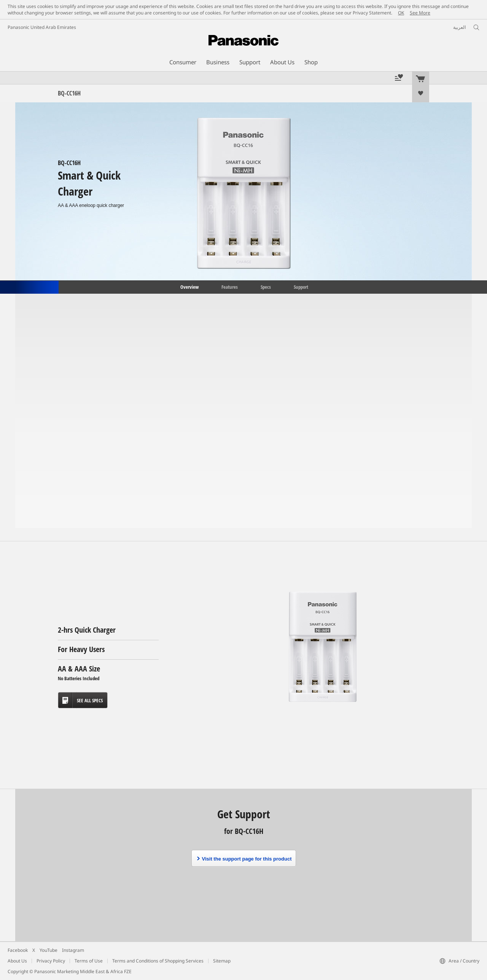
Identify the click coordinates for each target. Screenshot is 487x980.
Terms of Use (89, 961)
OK (401, 13)
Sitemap (222, 961)
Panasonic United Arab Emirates (42, 27)
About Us (17, 961)
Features (230, 286)
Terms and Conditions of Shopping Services (158, 961)
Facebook (18, 950)
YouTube (49, 950)
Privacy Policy (51, 961)
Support (301, 286)
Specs (266, 286)
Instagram (73, 950)
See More (420, 13)
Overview (189, 286)
